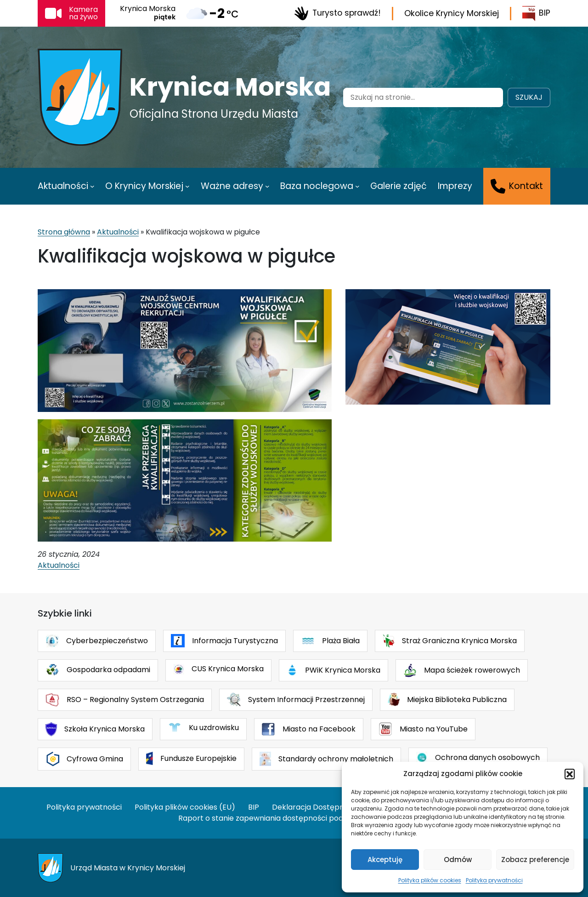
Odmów (458, 860)
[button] (570, 774)
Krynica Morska (230, 87)
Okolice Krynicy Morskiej (452, 13)
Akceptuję (385, 860)
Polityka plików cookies (430, 880)
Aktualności (118, 232)
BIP (536, 14)
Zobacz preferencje (535, 860)
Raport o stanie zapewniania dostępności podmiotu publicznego (294, 818)
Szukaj (529, 97)
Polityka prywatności (494, 880)
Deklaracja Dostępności (315, 807)
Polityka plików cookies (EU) (185, 807)
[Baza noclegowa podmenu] (357, 186)
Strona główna (64, 232)
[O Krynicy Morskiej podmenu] (187, 186)
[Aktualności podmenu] (92, 186)
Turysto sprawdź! (337, 13)
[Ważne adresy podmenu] (267, 186)
